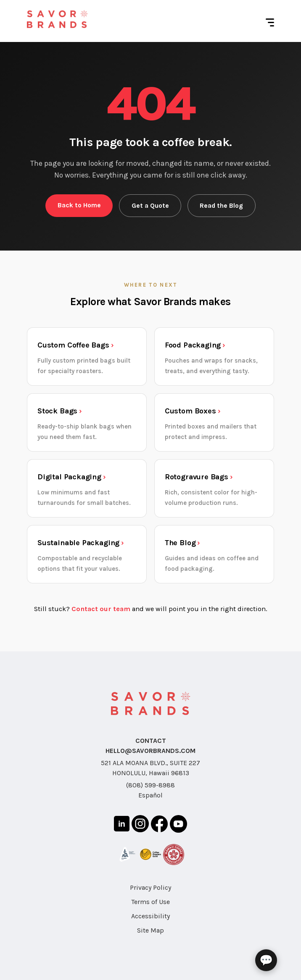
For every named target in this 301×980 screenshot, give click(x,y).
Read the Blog (221, 206)
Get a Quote (150, 206)
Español (150, 795)
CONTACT (151, 741)
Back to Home (79, 205)
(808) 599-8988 (150, 785)
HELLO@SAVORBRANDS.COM (150, 751)
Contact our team (101, 609)
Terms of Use (150, 902)
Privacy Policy (150, 887)
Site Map (150, 930)
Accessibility (150, 916)
